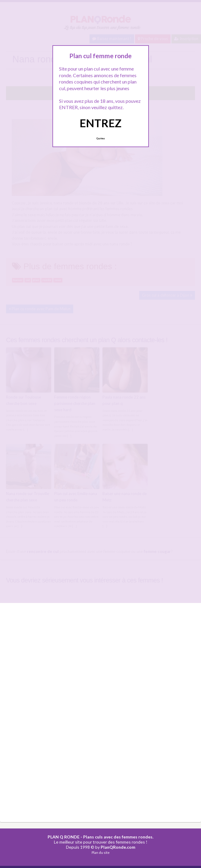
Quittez (100, 138)
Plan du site (101, 852)
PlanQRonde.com (118, 847)
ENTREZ (100, 123)
